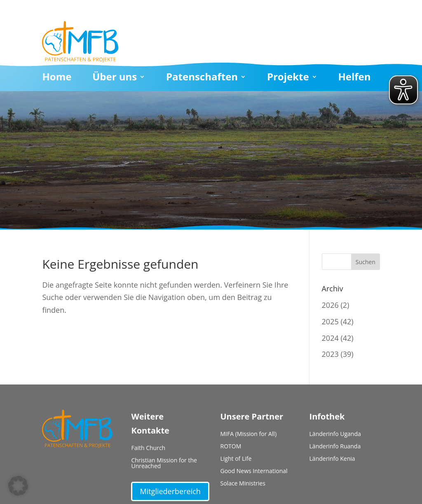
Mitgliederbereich (170, 491)
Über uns (115, 78)
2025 (330, 321)
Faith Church (148, 448)
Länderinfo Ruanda (335, 447)
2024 (330, 338)
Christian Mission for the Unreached (164, 464)
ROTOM (231, 447)
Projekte (288, 78)
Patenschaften (202, 78)
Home (57, 78)
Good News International (254, 471)
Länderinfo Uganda (335, 434)
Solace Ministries (243, 484)
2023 (330, 354)
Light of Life (236, 459)
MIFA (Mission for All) (249, 434)
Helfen (354, 78)
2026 (330, 305)
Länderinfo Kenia (332, 459)
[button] (18, 486)
